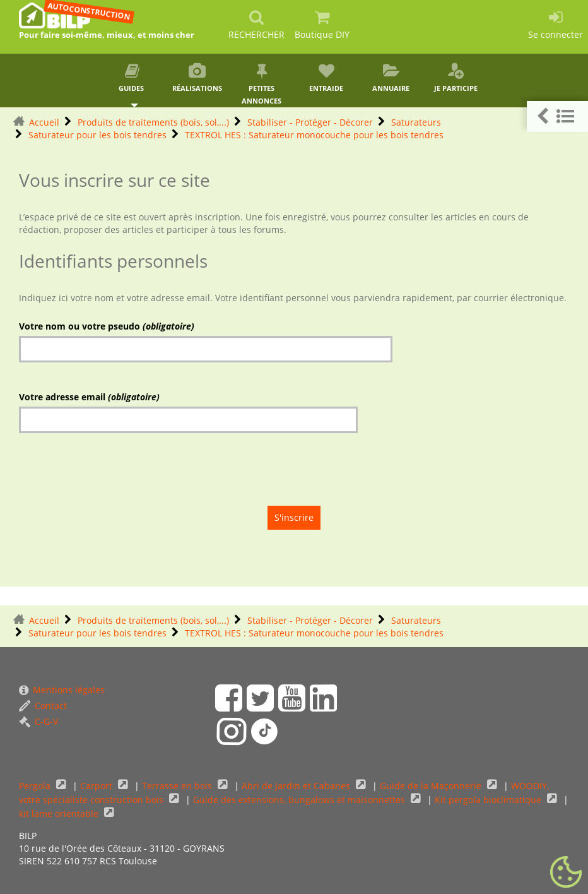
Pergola (36, 786)
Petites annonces (262, 84)
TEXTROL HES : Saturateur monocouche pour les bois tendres (314, 135)
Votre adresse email (89, 397)
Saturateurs (416, 122)
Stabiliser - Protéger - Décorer (310, 122)
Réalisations (197, 78)
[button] (557, 116)
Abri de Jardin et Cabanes (297, 786)
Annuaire (391, 78)
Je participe (456, 78)
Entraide (326, 78)
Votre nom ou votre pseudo (107, 326)
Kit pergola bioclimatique (489, 800)
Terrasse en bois (178, 786)
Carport (97, 786)
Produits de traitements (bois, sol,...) (153, 122)
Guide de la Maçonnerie (432, 786)
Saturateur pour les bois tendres (97, 135)
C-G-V (38, 721)
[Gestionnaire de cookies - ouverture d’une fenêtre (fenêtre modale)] (566, 873)
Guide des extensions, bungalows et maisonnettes (300, 800)
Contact (43, 706)
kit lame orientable (60, 814)
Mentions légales (62, 690)
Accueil (44, 122)
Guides (132, 78)
